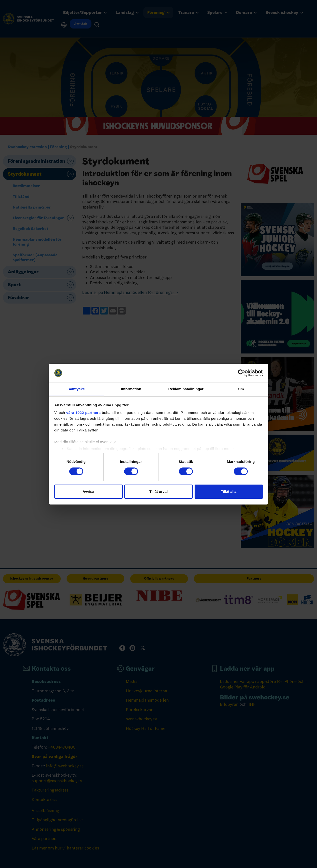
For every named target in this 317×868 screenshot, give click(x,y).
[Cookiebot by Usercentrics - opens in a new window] (242, 373)
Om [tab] (241, 389)
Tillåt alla (229, 491)
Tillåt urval (159, 491)
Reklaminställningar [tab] (186, 389)
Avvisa (89, 491)
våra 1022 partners (84, 413)
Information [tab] (131, 389)
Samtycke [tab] (76, 389)
